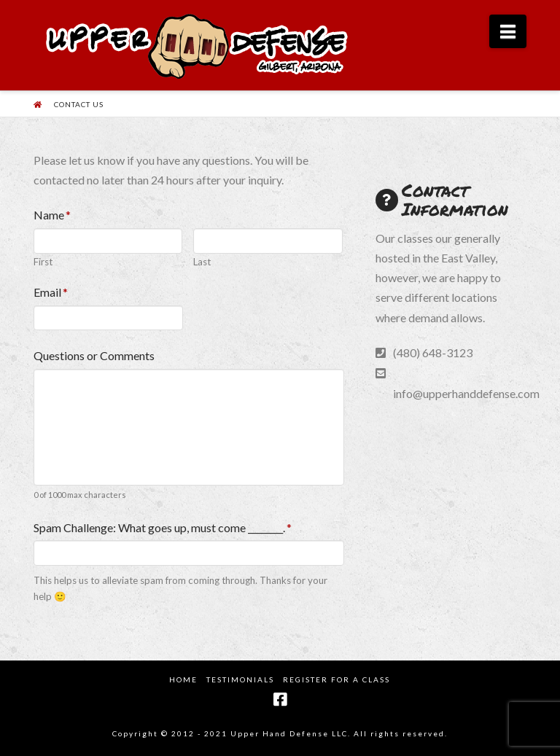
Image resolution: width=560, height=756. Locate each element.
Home (183, 679)
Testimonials (240, 679)
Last (202, 262)
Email (51, 292)
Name (52, 215)
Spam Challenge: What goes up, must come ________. (163, 527)
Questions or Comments (94, 355)
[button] (508, 31)
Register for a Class (337, 679)
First (43, 262)
